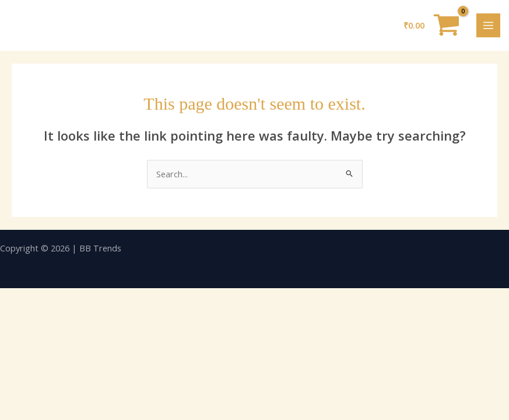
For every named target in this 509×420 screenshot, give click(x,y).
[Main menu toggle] (488, 25)
